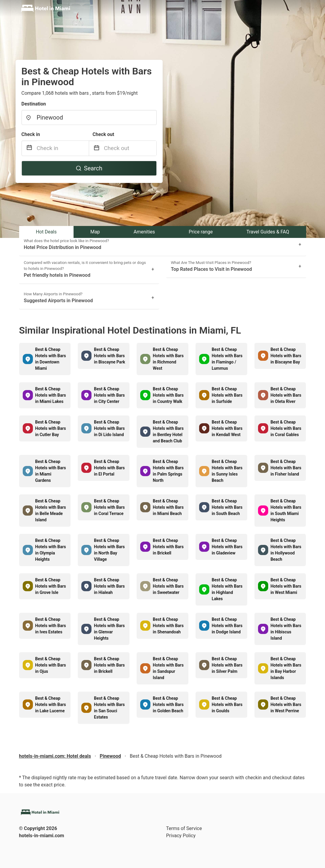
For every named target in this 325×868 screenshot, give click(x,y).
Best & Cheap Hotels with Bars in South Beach (227, 507)
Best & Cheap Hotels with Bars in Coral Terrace (109, 507)
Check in (31, 134)
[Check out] (130, 148)
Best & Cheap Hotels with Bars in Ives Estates (51, 626)
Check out (103, 134)
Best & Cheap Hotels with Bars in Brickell (168, 547)
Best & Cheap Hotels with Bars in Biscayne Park (109, 356)
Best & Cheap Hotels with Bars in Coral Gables (286, 428)
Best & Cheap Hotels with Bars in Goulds (227, 705)
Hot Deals (46, 232)
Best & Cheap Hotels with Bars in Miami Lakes (51, 395)
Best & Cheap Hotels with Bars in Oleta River (286, 395)
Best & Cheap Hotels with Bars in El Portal (109, 468)
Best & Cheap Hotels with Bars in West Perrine (286, 705)
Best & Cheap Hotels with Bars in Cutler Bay (51, 428)
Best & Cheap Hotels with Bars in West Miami (286, 586)
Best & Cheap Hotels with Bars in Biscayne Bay (286, 356)
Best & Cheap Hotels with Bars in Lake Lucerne (51, 705)
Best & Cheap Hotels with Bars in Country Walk (168, 395)
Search (89, 168)
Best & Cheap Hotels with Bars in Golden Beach (168, 705)
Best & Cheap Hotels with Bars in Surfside (227, 395)
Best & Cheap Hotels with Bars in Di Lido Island (109, 428)
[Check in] (63, 148)
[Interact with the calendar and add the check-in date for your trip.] (29, 148)
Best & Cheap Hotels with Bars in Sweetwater (168, 586)
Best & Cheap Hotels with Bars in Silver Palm (227, 665)
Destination (34, 104)
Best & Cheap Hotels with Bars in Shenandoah (168, 626)
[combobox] (89, 117)
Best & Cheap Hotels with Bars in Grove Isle (51, 586)
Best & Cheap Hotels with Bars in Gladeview (227, 547)
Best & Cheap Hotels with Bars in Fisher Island (286, 468)
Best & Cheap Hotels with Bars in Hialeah (109, 586)
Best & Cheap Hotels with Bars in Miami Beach (168, 507)
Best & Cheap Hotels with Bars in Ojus (51, 665)
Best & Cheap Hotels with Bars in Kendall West (227, 428)
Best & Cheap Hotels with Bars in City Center (109, 395)
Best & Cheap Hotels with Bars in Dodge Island (227, 626)
